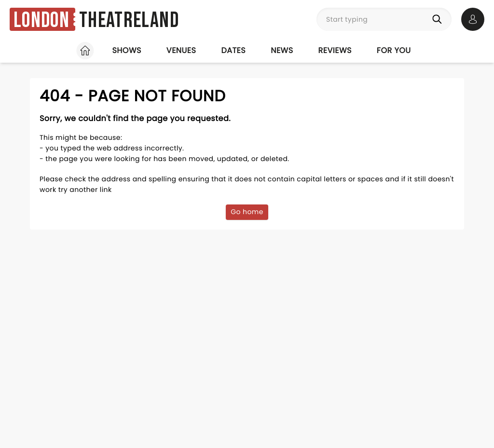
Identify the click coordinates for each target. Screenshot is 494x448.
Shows (126, 50)
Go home (247, 212)
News (282, 50)
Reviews (335, 50)
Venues (181, 50)
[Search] (439, 19)
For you (394, 50)
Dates (233, 50)
